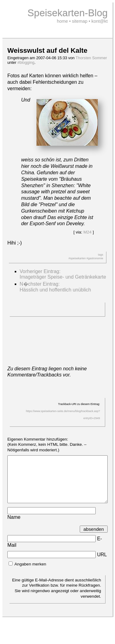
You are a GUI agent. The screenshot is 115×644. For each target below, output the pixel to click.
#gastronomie (95, 258)
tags (100, 255)
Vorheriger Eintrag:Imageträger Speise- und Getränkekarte (63, 274)
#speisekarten (77, 258)
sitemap (80, 21)
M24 (87, 232)
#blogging (26, 62)
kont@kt (100, 21)
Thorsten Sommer (91, 58)
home (63, 21)
